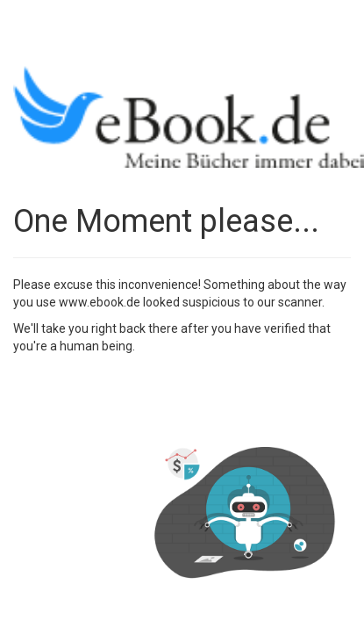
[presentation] (146, 398)
